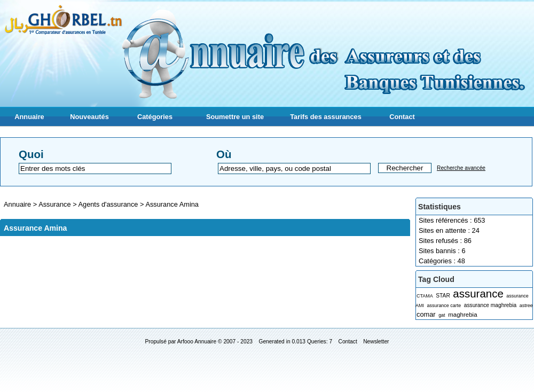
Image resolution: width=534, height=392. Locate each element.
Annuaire (29, 117)
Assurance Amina (172, 204)
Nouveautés (89, 117)
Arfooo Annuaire (197, 342)
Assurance (56, 204)
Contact (402, 117)
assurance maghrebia (490, 305)
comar (426, 314)
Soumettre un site (235, 117)
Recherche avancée (461, 168)
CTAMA (425, 296)
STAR (443, 296)
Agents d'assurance (109, 204)
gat (442, 315)
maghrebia (462, 315)
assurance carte (444, 305)
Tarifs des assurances (326, 117)
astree (526, 305)
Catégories (155, 117)
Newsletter (376, 342)
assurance (478, 293)
